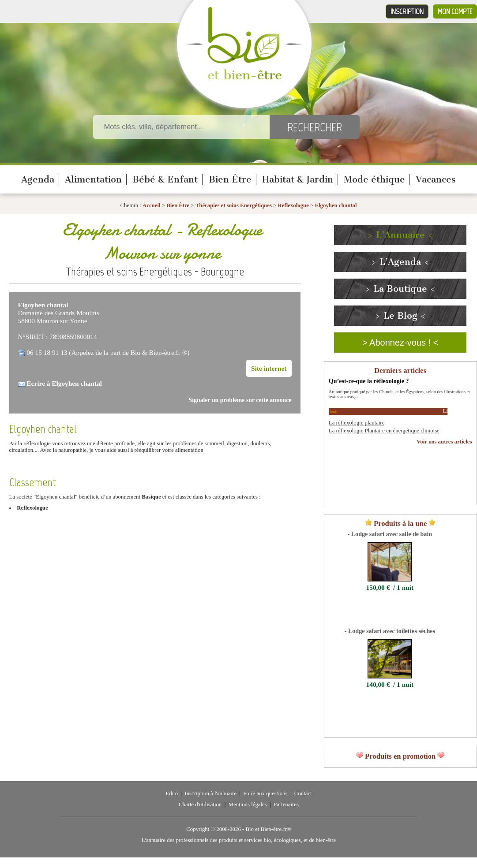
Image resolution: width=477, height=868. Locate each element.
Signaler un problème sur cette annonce (240, 400)
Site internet (269, 368)
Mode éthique (374, 179)
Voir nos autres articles (444, 442)
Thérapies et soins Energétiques (234, 205)
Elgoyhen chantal (336, 205)
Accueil (152, 205)
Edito (172, 793)
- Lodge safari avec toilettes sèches (390, 631)
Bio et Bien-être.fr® (268, 829)
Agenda (38, 179)
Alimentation (93, 179)
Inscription (407, 11)
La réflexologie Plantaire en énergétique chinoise (384, 431)
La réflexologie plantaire (357, 423)
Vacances (436, 179)
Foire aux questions (265, 793)
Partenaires (286, 805)
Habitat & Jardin (298, 179)
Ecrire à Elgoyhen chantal (64, 383)
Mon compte (455, 11)
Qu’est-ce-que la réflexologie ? (369, 381)
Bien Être (230, 179)
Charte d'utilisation (200, 805)
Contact (303, 793)
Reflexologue (293, 205)
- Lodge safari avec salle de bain (390, 534)
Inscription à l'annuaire (210, 793)
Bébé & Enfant (165, 179)
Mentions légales (248, 805)
